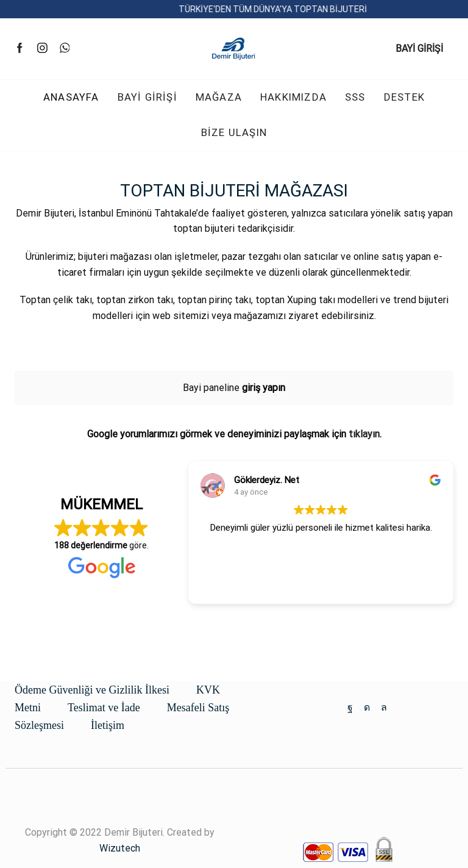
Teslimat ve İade (104, 708)
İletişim (108, 725)
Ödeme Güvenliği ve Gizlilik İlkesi (92, 690)
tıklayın (364, 434)
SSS (355, 97)
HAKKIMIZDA (293, 97)
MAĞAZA (219, 97)
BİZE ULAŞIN (234, 132)
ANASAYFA (71, 97)
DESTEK (404, 97)
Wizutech (120, 848)
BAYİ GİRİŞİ (419, 48)
